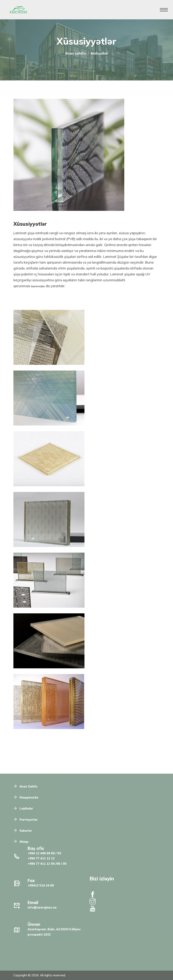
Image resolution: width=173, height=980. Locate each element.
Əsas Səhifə (28, 786)
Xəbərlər (26, 831)
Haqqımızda (29, 797)
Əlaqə (24, 842)
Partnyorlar (29, 820)
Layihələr (26, 808)
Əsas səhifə (75, 53)
